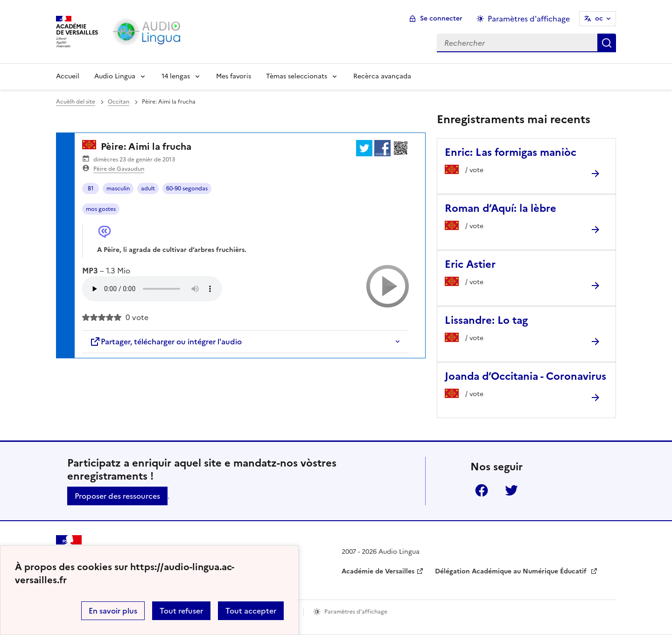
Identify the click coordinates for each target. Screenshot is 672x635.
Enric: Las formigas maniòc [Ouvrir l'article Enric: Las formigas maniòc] (511, 152)
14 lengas (176, 76)
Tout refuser (181, 611)
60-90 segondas (187, 188)
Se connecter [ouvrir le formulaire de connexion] (441, 18)
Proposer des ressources (117, 496)
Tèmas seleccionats (297, 76)
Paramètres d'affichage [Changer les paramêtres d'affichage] (529, 19)
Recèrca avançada (382, 76)
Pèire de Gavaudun (119, 169)
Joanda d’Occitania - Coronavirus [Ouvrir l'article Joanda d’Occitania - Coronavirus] (525, 376)
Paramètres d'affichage (356, 612)
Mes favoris (234, 76)
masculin (118, 188)
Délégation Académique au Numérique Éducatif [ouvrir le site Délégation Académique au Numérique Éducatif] (512, 571)
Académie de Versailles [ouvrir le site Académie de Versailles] (378, 571)
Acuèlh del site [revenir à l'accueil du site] (76, 102)
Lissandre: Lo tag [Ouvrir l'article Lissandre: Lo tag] (486, 320)
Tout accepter (251, 611)
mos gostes (101, 209)
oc (599, 18)
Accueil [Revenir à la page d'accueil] (68, 76)
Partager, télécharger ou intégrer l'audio (166, 342)
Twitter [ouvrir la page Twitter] (511, 490)
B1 (91, 188)
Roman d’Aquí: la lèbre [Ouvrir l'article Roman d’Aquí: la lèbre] (500, 208)
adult (148, 188)
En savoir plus (113, 611)
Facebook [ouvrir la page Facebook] (482, 490)
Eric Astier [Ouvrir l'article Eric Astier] (470, 264)
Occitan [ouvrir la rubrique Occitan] (119, 102)
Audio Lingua (115, 76)
